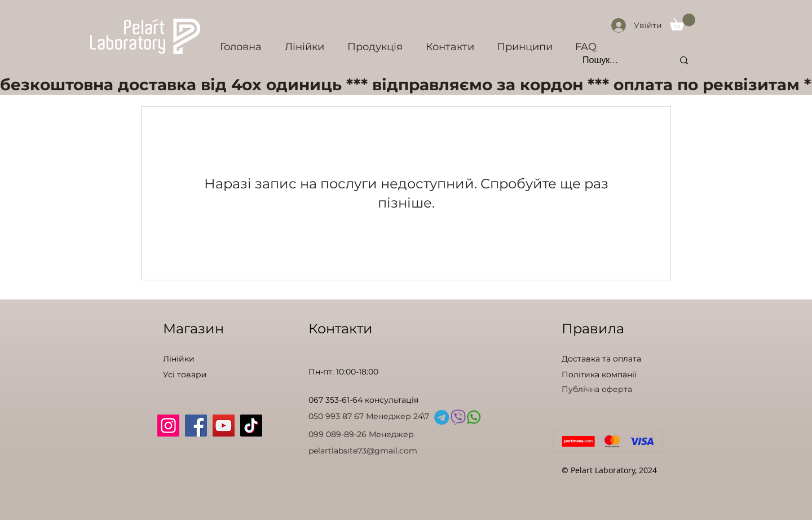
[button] (683, 22)
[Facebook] (196, 426)
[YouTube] (224, 426)
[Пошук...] (619, 60)
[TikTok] (251, 426)
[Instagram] (168, 426)
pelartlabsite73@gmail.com (363, 451)
